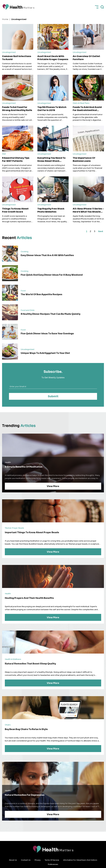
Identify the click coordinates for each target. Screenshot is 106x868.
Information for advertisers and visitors (80, 860)
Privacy (38, 860)
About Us (13, 860)
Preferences (53, 864)
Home (5, 19)
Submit (53, 397)
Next (100, 231)
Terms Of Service (52, 860)
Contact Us (26, 860)
